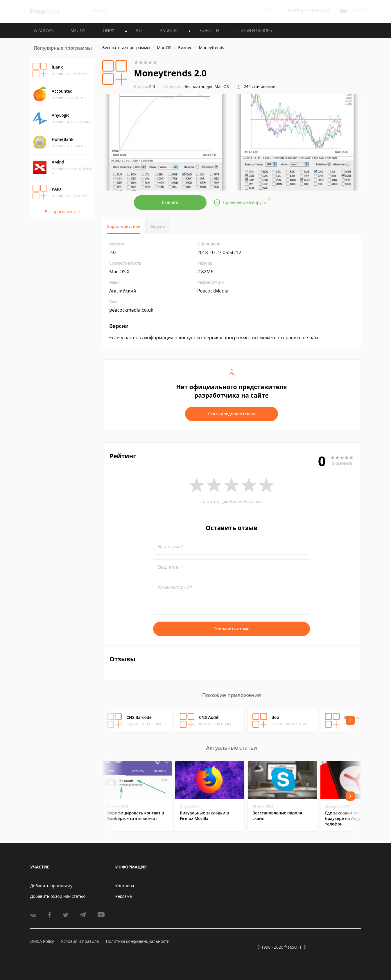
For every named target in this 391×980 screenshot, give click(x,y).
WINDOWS (43, 30)
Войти (294, 11)
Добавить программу (51, 886)
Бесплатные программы (126, 47)
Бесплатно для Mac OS (207, 86)
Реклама (124, 896)
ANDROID (169, 30)
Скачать (170, 202)
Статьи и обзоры (255, 30)
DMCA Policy (42, 941)
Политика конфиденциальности (138, 941)
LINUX (108, 30)
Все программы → (63, 212)
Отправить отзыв (232, 629)
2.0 (144, 86)
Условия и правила (80, 941)
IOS (139, 30)
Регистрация (317, 11)
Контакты (125, 886)
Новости (209, 30)
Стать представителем (232, 414)
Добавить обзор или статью (58, 896)
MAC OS (78, 30)
